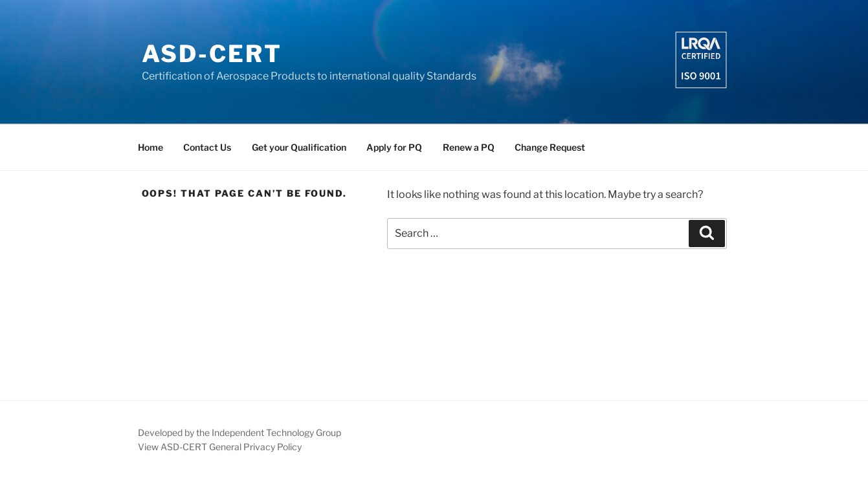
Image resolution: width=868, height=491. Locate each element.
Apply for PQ (394, 147)
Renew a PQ (469, 147)
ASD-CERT (212, 54)
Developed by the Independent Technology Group (239, 432)
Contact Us (207, 147)
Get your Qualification (299, 147)
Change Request (550, 147)
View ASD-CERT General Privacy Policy (220, 447)
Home (150, 147)
